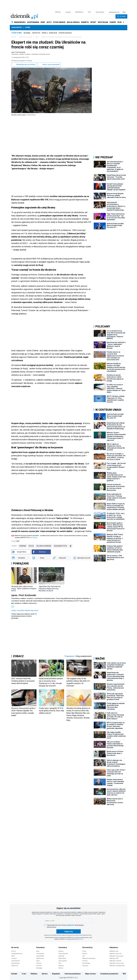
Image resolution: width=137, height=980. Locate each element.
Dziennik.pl (40, 947)
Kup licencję (34, 538)
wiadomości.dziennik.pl (26, 37)
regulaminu (70, 925)
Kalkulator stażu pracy (116, 956)
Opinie (28, 27)
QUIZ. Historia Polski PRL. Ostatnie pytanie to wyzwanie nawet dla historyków (23, 681)
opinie (37, 37)
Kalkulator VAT (114, 958)
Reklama (34, 974)
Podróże (39, 966)
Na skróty (15, 947)
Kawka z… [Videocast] (49, 33)
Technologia (40, 954)
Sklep (124, 12)
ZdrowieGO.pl (100, 12)
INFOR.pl (58, 12)
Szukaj (121, 16)
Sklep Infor (15, 966)
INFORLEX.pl (79, 12)
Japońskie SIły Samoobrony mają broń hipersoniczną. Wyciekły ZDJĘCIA (50, 589)
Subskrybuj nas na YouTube (24, 65)
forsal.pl (68, 12)
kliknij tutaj (80, 939)
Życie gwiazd (63, 961)
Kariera (45, 974)
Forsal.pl (14, 958)
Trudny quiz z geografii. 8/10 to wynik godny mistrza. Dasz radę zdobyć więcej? (51, 711)
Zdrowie (39, 963)
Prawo (84, 951)
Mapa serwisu (90, 974)
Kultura (61, 968)
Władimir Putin (60, 546)
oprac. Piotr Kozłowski (31, 53)
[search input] (103, 16)
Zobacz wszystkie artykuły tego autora (25, 610)
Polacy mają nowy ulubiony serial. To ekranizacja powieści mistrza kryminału (24, 616)
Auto (38, 951)
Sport (38, 961)
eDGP (13, 956)
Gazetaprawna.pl (17, 954)
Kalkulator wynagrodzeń (117, 966)
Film (60, 963)
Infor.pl (14, 951)
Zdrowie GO (36, 33)
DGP (89, 12)
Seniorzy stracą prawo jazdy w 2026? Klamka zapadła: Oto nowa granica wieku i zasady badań (23, 712)
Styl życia (85, 966)
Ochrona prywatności (73, 974)
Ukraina (23, 546)
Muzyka (61, 966)
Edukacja (61, 956)
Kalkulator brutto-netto (117, 963)
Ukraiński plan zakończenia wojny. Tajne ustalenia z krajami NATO (24, 589)
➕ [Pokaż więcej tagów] (71, 546)
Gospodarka (40, 956)
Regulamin (56, 974)
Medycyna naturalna (89, 958)
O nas (24, 974)
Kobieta (61, 951)
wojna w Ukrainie (44, 546)
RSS (124, 974)
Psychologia (86, 963)
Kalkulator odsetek (115, 961)
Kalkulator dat (114, 951)
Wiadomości (17, 27)
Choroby (85, 961)
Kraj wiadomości (84, 656)
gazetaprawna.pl (114, 12)
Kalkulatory (114, 947)
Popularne (69, 656)
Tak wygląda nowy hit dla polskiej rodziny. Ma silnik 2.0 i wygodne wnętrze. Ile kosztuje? (78, 682)
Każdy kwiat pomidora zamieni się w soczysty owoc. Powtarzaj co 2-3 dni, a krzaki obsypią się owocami (51, 682)
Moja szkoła (62, 958)
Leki (83, 956)
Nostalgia (27, 33)
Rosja (31, 546)
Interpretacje (15, 963)
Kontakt (14, 974)
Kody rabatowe (63, 954)
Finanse (85, 954)
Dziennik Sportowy (65, 33)
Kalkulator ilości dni (115, 954)
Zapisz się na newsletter (49, 65)
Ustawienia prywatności (109, 974)
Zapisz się (69, 931)
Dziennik (14, 37)
